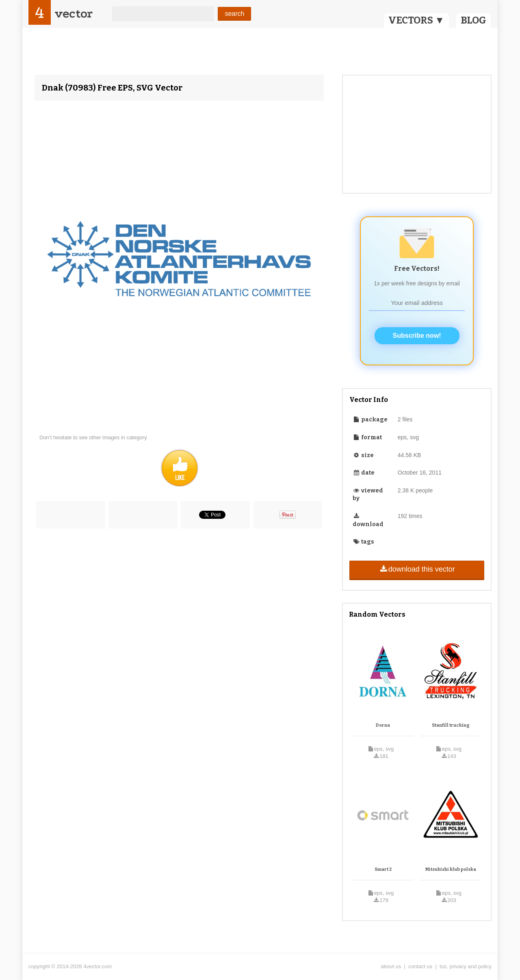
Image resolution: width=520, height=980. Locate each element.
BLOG (473, 20)
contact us (420, 966)
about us (391, 966)
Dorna (383, 725)
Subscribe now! (417, 336)
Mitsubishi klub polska (451, 869)
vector (74, 14)
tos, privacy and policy (466, 966)
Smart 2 (383, 869)
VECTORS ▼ (416, 20)
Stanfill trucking (451, 725)
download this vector (417, 569)
